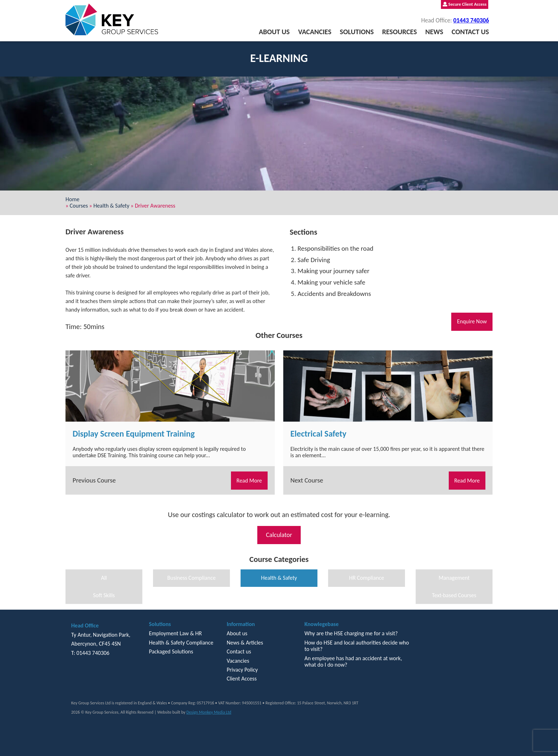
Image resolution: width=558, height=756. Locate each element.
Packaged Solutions (171, 651)
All (104, 578)
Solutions (357, 32)
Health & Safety (111, 206)
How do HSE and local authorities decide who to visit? (357, 646)
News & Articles (245, 643)
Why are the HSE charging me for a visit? (351, 633)
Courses (79, 206)
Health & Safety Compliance (181, 643)
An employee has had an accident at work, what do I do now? (353, 661)
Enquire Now (472, 321)
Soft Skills (104, 595)
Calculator (279, 535)
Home (72, 199)
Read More (249, 481)
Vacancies (315, 32)
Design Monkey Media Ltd (209, 712)
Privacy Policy (242, 670)
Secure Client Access (465, 4)
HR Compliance (367, 578)
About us (274, 32)
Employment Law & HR (175, 633)
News (434, 32)
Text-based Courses (454, 595)
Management (454, 578)
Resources (400, 32)
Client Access (242, 679)
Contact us (470, 32)
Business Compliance (191, 578)
